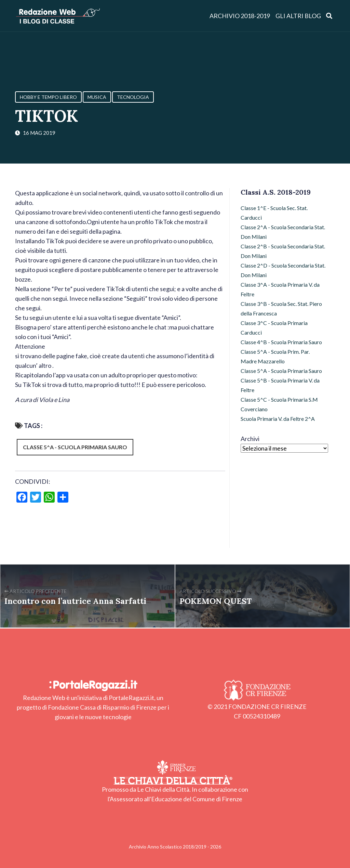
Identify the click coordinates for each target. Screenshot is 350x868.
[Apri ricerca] (329, 16)
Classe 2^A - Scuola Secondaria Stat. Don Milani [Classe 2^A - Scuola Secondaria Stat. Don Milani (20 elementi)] (283, 232)
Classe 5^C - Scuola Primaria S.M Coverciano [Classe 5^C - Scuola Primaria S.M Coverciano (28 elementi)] (279, 404)
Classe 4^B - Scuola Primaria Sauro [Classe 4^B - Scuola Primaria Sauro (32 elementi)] (281, 342)
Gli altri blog (298, 16)
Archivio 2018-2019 (240, 16)
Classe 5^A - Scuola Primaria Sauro (75, 447)
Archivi (250, 439)
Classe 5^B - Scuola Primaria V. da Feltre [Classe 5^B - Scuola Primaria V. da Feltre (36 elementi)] (280, 385)
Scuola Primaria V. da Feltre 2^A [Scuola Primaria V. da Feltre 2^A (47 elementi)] (278, 419)
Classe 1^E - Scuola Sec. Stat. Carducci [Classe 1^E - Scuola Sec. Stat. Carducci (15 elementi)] (274, 213)
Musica (97, 97)
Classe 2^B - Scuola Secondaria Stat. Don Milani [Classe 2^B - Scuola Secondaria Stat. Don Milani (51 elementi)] (283, 251)
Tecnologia (133, 97)
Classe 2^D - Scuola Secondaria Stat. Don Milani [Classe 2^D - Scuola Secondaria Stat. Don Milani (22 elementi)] (283, 270)
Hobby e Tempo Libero (48, 97)
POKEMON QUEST (216, 601)
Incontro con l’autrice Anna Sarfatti (75, 601)
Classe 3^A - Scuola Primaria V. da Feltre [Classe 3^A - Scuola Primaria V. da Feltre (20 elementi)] (280, 289)
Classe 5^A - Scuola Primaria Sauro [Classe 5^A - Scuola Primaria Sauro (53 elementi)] (281, 371)
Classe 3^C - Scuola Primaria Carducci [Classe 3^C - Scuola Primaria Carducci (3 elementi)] (274, 328)
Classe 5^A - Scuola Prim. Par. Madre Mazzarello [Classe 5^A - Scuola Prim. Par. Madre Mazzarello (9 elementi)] (275, 356)
